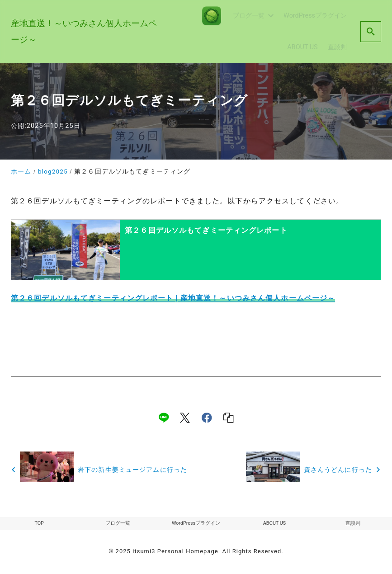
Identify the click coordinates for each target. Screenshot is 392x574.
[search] (371, 31)
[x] (185, 418)
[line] (164, 418)
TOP (39, 524)
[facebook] (207, 418)
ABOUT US (274, 524)
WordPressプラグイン (196, 524)
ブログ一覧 (118, 524)
